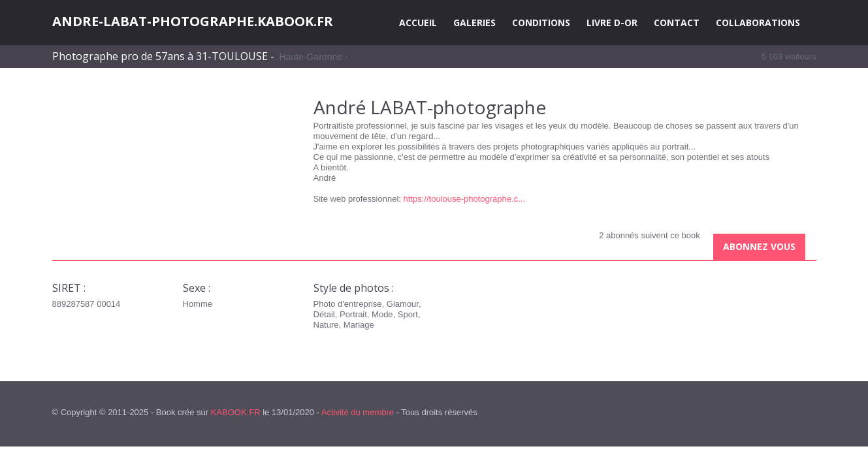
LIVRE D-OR (612, 23)
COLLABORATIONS (758, 23)
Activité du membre (358, 412)
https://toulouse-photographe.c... (464, 199)
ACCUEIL (418, 23)
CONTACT (677, 23)
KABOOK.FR (236, 412)
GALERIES (474, 23)
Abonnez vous (759, 246)
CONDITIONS (541, 23)
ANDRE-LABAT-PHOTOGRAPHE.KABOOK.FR (193, 22)
